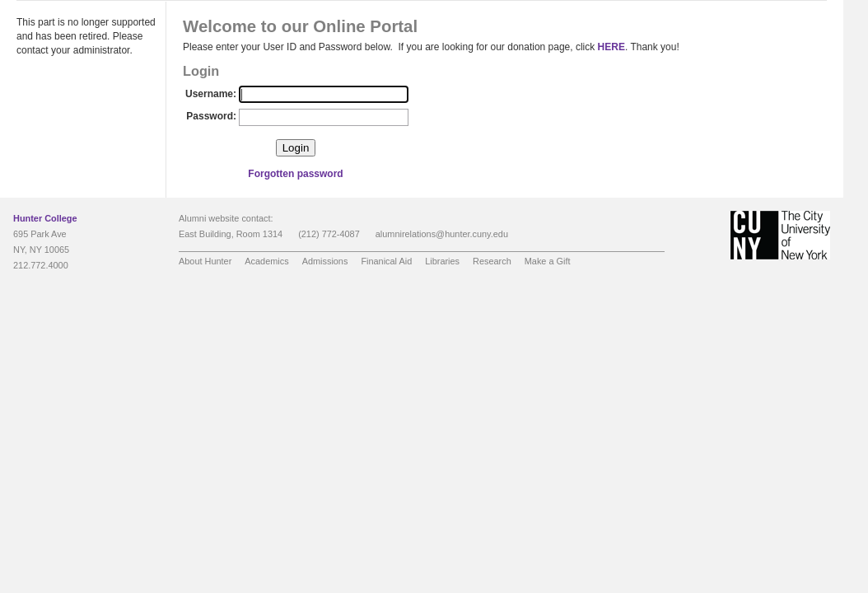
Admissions (325, 261)
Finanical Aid (386, 261)
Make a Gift (548, 261)
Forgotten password (295, 174)
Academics (266, 261)
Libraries (442, 261)
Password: (211, 116)
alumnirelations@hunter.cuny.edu (442, 234)
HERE (611, 47)
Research (492, 261)
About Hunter (205, 261)
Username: (211, 94)
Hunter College (45, 218)
